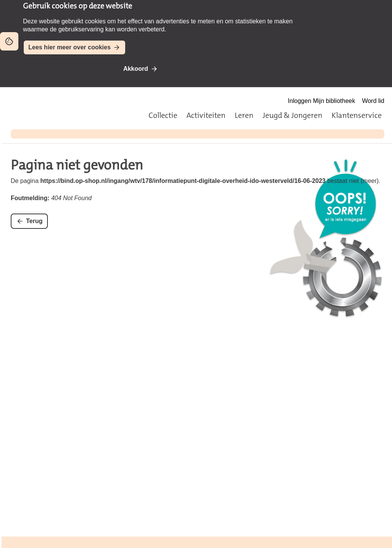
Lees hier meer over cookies (69, 47)
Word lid (373, 101)
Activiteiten (206, 115)
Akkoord (136, 69)
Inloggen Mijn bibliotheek (322, 101)
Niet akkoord (191, 69)
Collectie (163, 115)
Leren (244, 115)
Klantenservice (357, 115)
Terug (34, 221)
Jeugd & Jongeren (292, 115)
